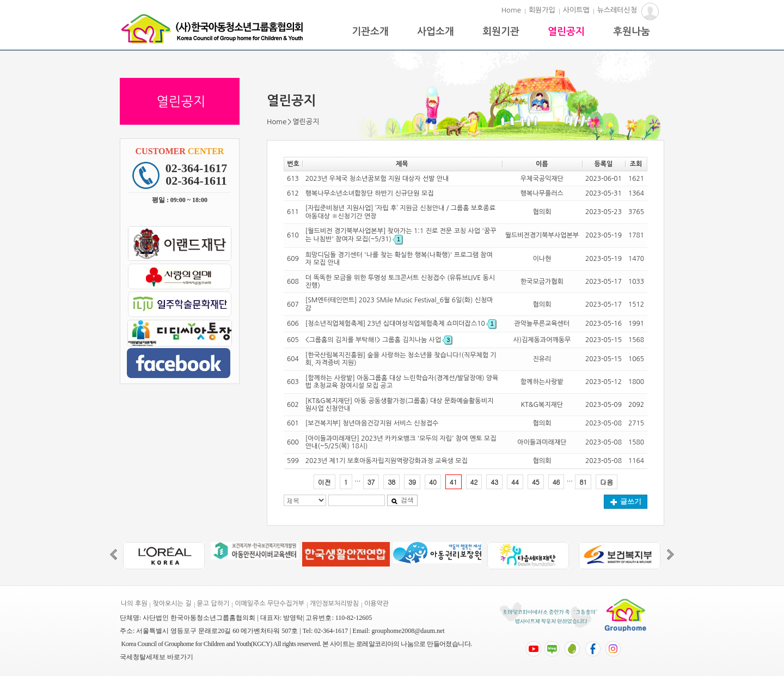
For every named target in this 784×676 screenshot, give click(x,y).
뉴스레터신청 (617, 10)
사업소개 (436, 32)
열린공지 (566, 32)
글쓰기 (626, 501)
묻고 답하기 (213, 604)
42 (474, 482)
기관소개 (370, 32)
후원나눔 (632, 32)
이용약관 (376, 604)
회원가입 (542, 10)
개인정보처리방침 (334, 604)
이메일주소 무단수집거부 (269, 604)
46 (556, 482)
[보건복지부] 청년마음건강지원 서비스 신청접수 (372, 423)
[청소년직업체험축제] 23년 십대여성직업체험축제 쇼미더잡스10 (401, 324)
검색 (402, 500)
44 (515, 482)
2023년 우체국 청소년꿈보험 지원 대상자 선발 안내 (377, 179)
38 (391, 482)
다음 (607, 482)
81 (583, 482)
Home (511, 10)
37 (371, 482)
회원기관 (501, 32)
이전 (324, 482)
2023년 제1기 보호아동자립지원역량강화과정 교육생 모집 (387, 461)
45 (536, 482)
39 (412, 482)
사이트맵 (576, 10)
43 (494, 482)
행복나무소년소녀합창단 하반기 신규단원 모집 (370, 193)
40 (433, 482)
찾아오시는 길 (172, 604)
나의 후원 (134, 604)
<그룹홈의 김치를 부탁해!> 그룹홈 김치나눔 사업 (379, 340)
